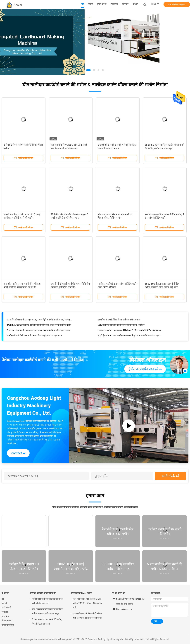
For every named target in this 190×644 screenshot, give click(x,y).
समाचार (5, 612)
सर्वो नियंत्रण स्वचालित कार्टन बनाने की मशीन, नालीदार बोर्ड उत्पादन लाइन (47, 611)
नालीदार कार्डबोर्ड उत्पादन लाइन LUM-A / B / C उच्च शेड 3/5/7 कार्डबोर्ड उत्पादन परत (130, 331)
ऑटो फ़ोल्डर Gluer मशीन (81, 593)
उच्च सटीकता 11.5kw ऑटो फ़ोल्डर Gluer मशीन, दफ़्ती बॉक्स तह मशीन (88, 616)
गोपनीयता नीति (8, 625)
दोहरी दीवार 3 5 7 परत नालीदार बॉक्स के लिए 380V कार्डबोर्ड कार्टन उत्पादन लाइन (130, 336)
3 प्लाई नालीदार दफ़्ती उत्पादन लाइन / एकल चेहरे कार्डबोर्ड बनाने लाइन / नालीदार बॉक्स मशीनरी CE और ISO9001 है (40, 320)
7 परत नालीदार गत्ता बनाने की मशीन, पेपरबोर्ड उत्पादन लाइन (47, 622)
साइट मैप (5, 616)
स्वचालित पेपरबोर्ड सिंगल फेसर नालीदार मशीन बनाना (119, 320)
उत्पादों (4, 603)
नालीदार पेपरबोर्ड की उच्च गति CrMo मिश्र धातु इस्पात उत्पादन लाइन (34, 336)
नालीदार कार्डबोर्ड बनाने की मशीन (43, 593)
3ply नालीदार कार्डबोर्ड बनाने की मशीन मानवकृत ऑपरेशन (121, 326)
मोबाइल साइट (7, 621)
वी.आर (135, 4)
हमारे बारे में (6, 608)
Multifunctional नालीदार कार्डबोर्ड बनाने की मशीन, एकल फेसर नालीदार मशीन (39, 326)
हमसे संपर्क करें (170, 476)
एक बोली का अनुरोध (177, 5)
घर (3, 599)
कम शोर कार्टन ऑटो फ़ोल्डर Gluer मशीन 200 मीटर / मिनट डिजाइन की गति (88, 603)
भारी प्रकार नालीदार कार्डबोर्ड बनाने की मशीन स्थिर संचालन (47, 601)
